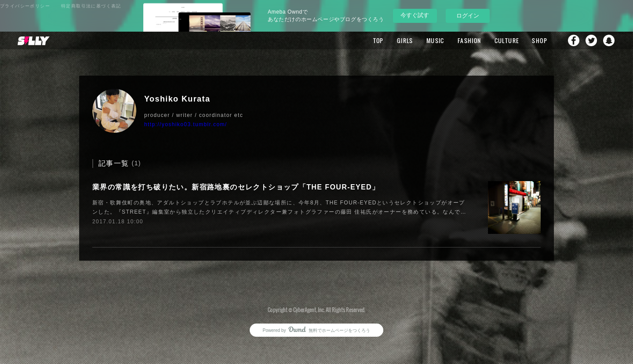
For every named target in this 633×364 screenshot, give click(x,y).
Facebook (574, 40)
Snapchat (609, 40)
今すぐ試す (415, 15)
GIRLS (405, 40)
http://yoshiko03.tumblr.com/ (186, 124)
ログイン (468, 16)
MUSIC (435, 40)
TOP (378, 40)
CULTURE (507, 40)
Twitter (591, 40)
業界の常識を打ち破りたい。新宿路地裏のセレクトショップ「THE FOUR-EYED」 (236, 187)
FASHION (469, 40)
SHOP (540, 40)
